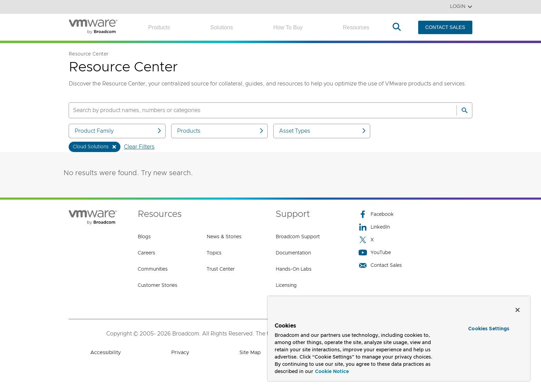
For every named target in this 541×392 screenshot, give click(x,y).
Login (461, 7)
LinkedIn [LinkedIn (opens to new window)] (374, 227)
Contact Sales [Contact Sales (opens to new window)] (380, 265)
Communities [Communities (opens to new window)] (153, 269)
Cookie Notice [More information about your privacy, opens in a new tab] (332, 372)
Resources (356, 27)
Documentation (293, 253)
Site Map (250, 353)
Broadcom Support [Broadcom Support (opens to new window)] (298, 237)
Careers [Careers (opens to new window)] (146, 253)
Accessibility (106, 353)
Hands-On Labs (294, 269)
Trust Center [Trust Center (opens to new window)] (221, 269)
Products (159, 27)
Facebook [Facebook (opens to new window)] (376, 214)
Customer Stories (158, 285)
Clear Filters (139, 147)
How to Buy (288, 27)
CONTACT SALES (445, 27)
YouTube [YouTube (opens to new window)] (375, 253)
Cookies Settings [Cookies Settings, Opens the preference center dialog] (489, 329)
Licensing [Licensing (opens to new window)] (286, 285)
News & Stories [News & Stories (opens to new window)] (224, 237)
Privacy (180, 353)
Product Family (118, 131)
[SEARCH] (255, 110)
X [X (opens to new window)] (366, 240)
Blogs (144, 237)
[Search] (464, 110)
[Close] (518, 310)
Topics (214, 253)
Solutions (222, 27)
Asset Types (323, 131)
